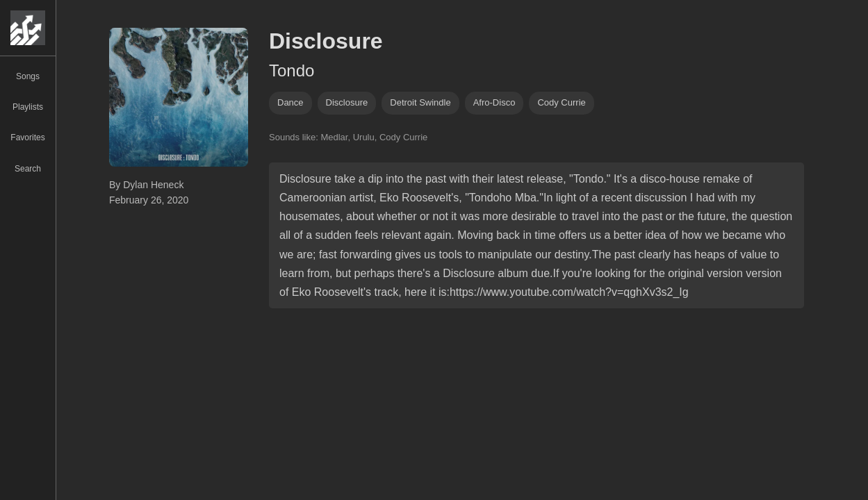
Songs (28, 76)
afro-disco (494, 102)
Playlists (28, 107)
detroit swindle (420, 102)
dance (290, 102)
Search (28, 169)
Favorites (27, 137)
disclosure (347, 102)
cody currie (561, 102)
